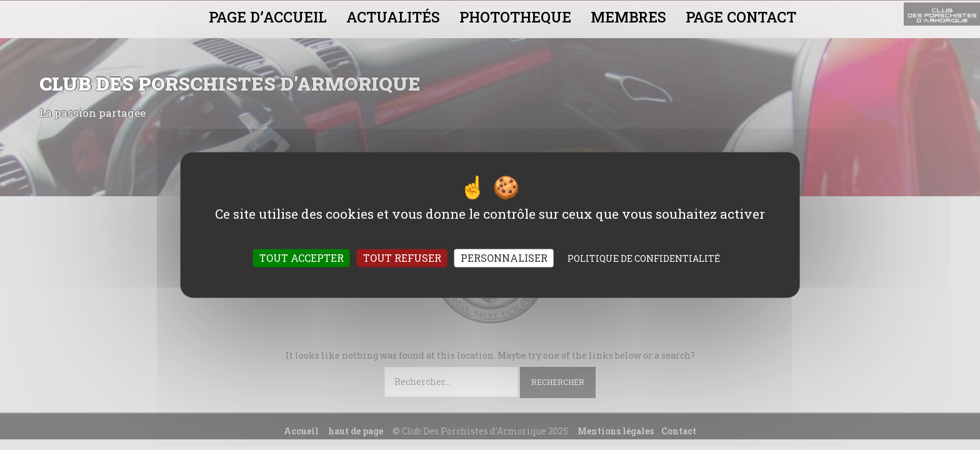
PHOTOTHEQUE (515, 17)
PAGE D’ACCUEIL (268, 17)
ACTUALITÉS (393, 17)
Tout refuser (402, 258)
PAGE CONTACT (741, 17)
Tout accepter (302, 258)
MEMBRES (628, 17)
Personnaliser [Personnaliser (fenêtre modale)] (504, 258)
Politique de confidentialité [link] (644, 259)
